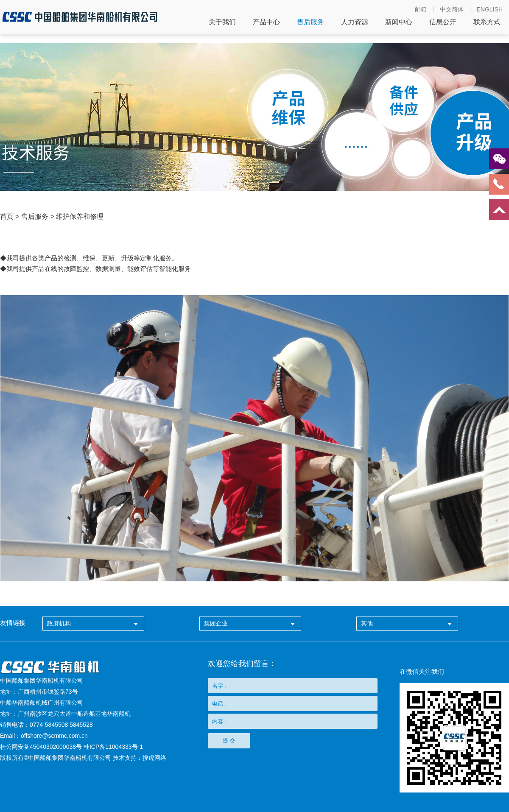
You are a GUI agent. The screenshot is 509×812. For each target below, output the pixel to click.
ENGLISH (490, 9)
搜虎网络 (154, 758)
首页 (7, 216)
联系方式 (487, 22)
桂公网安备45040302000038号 (41, 747)
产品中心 (266, 22)
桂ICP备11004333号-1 (113, 747)
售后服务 (310, 22)
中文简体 (452, 9)
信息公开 (443, 22)
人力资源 (355, 22)
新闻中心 (399, 22)
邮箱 (421, 9)
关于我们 (222, 22)
